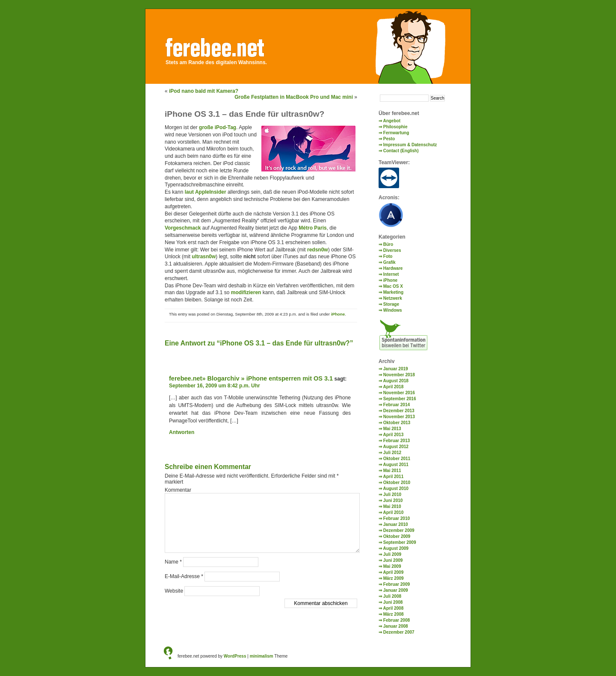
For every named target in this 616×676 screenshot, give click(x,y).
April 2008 (393, 608)
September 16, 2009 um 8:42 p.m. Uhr (215, 386)
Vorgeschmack (183, 228)
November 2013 (399, 417)
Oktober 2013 (397, 423)
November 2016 (399, 393)
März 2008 (394, 614)
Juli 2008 (392, 596)
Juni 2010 (393, 500)
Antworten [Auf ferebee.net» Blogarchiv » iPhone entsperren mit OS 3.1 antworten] (182, 432)
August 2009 (395, 548)
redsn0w (318, 250)
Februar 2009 (397, 584)
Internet (391, 274)
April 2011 (393, 477)
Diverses (392, 250)
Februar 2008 (397, 620)
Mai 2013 (392, 429)
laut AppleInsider (206, 192)
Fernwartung (396, 133)
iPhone (338, 314)
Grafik (389, 262)
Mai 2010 (392, 506)
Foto (388, 256)
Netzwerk (393, 298)
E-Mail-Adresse (184, 576)
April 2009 (393, 572)
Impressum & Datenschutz (410, 145)
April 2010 (393, 512)
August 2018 (395, 381)
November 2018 (399, 375)
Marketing (393, 292)
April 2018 (393, 387)
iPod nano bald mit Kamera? (204, 91)
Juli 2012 (392, 453)
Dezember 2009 (399, 530)
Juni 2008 (393, 602)
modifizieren (246, 292)
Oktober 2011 (397, 459)
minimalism (262, 656)
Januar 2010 (396, 524)
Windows (393, 310)
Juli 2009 (392, 554)
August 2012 (395, 447)
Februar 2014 (397, 405)
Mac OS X (393, 286)
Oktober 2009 (397, 536)
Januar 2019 (396, 369)
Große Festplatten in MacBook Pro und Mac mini (294, 97)
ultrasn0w (204, 257)
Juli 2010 (392, 494)
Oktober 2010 (397, 483)
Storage (391, 304)
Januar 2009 (396, 590)
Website (174, 591)
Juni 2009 (393, 560)
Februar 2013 (397, 441)
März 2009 (394, 578)
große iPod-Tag (218, 127)
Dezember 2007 (399, 632)
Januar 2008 (396, 626)
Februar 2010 (397, 518)
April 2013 (393, 435)
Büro (388, 244)
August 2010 (395, 489)
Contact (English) (401, 151)
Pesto (389, 139)
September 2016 (400, 399)
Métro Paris (312, 228)
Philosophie (395, 127)
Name (173, 562)
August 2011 (395, 465)
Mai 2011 (392, 471)
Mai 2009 (392, 566)
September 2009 (400, 542)
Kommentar (178, 490)
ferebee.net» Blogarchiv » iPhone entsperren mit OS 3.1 (251, 378)
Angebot (392, 121)
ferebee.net (223, 46)
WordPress (235, 656)
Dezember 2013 (399, 411)
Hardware (393, 268)
